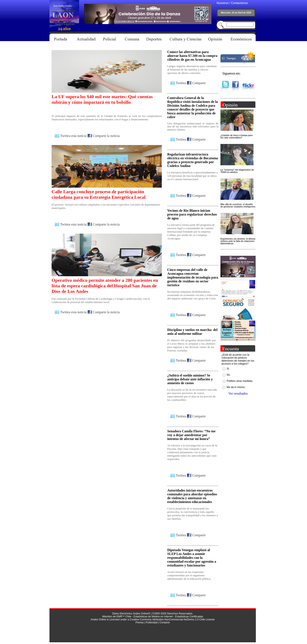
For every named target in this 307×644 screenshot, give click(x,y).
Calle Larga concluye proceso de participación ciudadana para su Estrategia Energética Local (99, 194)
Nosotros (223, 3)
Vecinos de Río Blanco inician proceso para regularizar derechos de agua (192, 214)
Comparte (199, 83)
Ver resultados (238, 393)
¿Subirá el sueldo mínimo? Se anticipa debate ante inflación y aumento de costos (190, 379)
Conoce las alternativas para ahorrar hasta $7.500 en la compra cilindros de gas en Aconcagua (192, 56)
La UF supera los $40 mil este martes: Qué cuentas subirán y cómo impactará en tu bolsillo (102, 99)
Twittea (181, 83)
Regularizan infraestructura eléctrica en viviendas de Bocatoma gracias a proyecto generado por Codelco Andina (193, 160)
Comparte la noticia (106, 136)
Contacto (165, 622)
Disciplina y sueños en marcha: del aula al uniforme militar (192, 332)
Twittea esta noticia (73, 136)
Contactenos (240, 3)
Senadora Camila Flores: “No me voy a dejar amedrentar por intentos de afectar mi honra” (191, 435)
